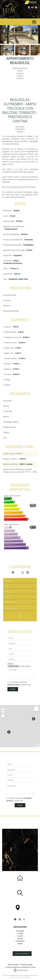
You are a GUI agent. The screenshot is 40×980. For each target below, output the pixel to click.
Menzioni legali (27, 965)
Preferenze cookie (29, 967)
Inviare (13, 689)
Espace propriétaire (22, 954)
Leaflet (38, 746)
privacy (12, 978)
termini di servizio (20, 978)
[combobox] (20, 581)
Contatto (20, 132)
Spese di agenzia (13, 967)
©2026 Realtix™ (14, 965)
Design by (23, 970)
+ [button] (3, 708)
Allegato (11, 664)
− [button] (3, 711)
